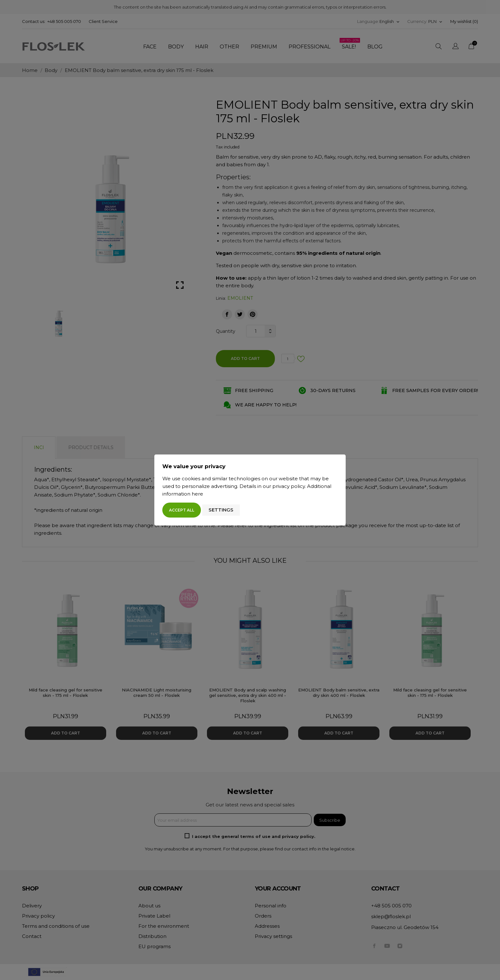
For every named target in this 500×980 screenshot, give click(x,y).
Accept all (182, 510)
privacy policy (289, 486)
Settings (221, 510)
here (197, 494)
